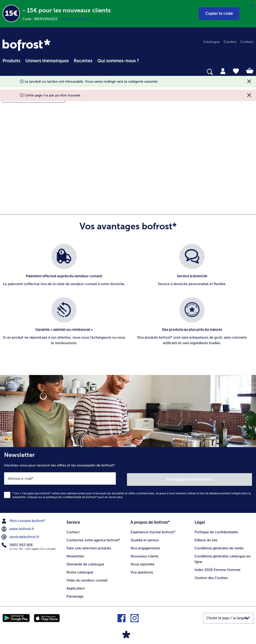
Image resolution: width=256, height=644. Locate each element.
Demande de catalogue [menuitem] (85, 563)
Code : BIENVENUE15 (42, 19)
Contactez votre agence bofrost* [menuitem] (93, 539)
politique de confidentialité (64, 496)
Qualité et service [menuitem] (145, 539)
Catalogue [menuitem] (211, 42)
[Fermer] (251, 6)
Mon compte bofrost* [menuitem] (24, 520)
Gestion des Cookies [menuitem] (211, 576)
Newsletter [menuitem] (75, 555)
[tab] (223, 71)
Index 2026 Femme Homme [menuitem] (217, 568)
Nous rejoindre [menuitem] (142, 563)
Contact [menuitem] (247, 42)
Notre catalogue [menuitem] (80, 571)
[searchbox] (6, 72)
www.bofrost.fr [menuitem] (18, 528)
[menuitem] (11, 60)
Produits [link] (11, 61)
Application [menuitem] (76, 587)
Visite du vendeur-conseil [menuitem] (87, 579)
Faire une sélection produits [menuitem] (89, 547)
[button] (219, 14)
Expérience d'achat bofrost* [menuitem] (153, 531)
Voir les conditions (76, 19)
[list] (128, 300)
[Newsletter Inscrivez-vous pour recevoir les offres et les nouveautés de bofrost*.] (128, 479)
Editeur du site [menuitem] (206, 539)
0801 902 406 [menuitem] (18, 544)
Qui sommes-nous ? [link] (118, 61)
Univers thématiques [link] (47, 61)
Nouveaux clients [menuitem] (144, 555)
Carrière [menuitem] (230, 42)
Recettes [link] (83, 61)
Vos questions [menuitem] (142, 571)
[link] (26, 45)
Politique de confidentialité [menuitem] (216, 531)
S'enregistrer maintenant (189, 478)
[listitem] (64, 268)
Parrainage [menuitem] (75, 595)
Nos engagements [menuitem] (145, 547)
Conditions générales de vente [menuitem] (219, 547)
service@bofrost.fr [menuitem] (21, 536)
